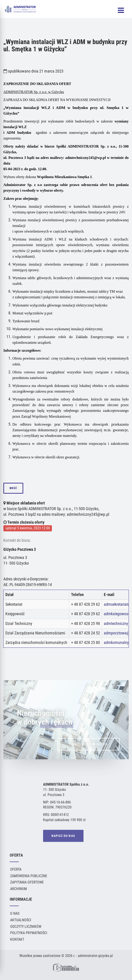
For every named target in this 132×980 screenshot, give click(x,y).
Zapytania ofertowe (27, 882)
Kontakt (17, 939)
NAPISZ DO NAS (63, 836)
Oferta (16, 869)
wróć (13, 488)
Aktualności (21, 920)
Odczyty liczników (26, 927)
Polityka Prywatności (29, 933)
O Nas (15, 913)
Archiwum (19, 889)
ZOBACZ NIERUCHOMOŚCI (88, 749)
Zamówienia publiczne (29, 876)
